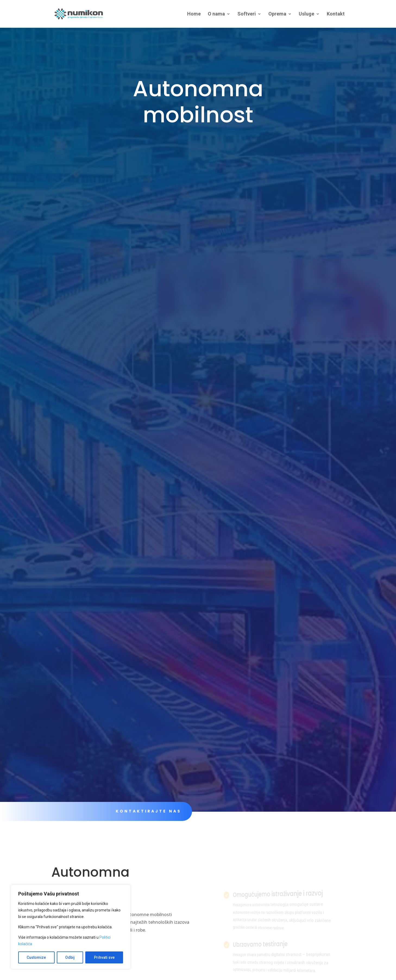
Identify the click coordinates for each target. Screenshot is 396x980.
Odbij (70, 957)
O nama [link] (216, 14)
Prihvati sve (104, 957)
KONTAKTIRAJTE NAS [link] (148, 811)
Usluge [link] (307, 14)
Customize (36, 957)
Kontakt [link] (336, 14)
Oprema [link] (277, 14)
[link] (83, 13)
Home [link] (194, 14)
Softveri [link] (247, 14)
